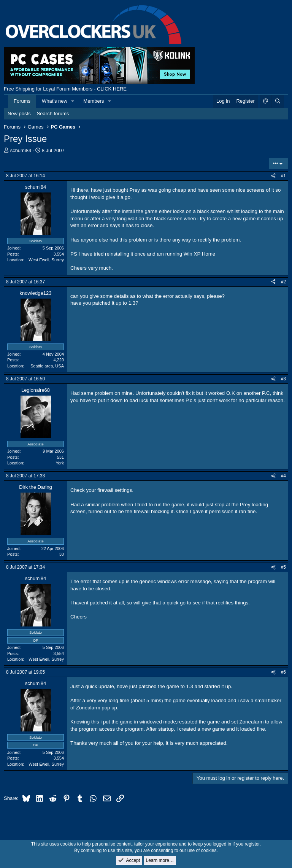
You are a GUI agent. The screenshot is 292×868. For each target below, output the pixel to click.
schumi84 (21, 150)
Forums (22, 101)
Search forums (53, 114)
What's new (55, 101)
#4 (283, 476)
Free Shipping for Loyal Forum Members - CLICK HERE (65, 89)
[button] (73, 101)
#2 (283, 282)
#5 (283, 567)
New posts (19, 114)
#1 (283, 176)
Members (94, 101)
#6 (283, 672)
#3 (283, 379)
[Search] (278, 101)
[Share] (273, 176)
